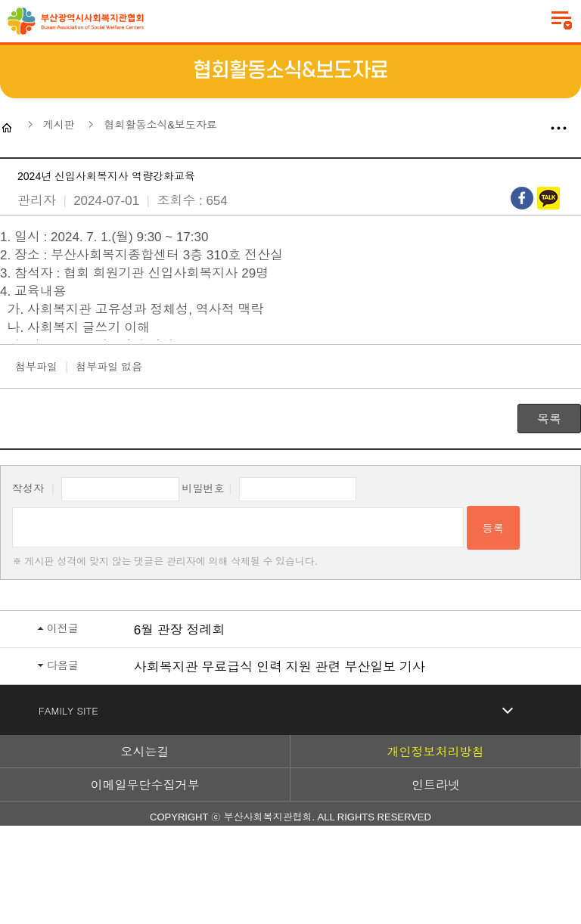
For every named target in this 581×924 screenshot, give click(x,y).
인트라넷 (436, 785)
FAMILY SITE (68, 710)
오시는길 (145, 752)
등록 (493, 529)
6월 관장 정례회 (180, 630)
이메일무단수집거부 (145, 785)
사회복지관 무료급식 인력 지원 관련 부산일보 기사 (280, 667)
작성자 (28, 488)
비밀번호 (204, 488)
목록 (549, 419)
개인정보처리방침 (436, 752)
